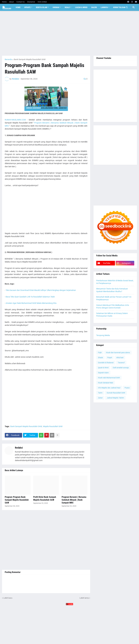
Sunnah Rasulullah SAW (116, 393)
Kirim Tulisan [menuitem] (119, 7)
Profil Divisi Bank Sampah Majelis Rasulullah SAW (45, 498)
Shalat (100, 358)
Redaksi (19, 448)
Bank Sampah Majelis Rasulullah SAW (30, 59)
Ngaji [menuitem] (67, 7)
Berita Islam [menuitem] (42, 7)
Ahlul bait (120, 358)
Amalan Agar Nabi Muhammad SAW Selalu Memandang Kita (31, 303)
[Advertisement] (69, 33)
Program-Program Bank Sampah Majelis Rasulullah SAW (17, 500)
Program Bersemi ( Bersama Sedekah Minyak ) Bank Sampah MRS (74, 500)
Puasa (127, 388)
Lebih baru (8, 598)
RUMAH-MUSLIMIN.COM (15, 120)
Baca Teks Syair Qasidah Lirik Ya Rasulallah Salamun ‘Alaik (30, 297)
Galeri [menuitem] (94, 7)
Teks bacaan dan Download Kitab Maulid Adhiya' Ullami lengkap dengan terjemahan (41, 290)
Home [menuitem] (18, 7)
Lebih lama (84, 598)
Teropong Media (103, 335)
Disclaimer (31, 2)
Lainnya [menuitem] (104, 7)
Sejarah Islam (103, 373)
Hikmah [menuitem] (56, 7)
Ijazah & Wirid (103, 368)
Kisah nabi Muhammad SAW (109, 378)
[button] (127, 7)
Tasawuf (121, 363)
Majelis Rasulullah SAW (53, 426)
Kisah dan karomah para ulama (118, 353)
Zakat (100, 398)
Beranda (8, 59)
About (11, 2)
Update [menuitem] (27, 7)
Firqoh (110, 358)
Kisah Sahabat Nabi (106, 383)
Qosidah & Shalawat (106, 363)
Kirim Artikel (42, 2)
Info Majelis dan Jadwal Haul (109, 388)
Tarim (100, 393)
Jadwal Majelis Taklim (115, 398)
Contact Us (20, 2)
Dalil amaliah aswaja (121, 368)
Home (4, 2)
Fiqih (100, 353)
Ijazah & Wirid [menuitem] (81, 7)
